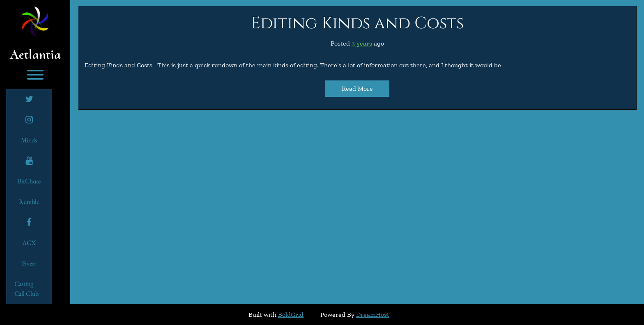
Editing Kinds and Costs (357, 23)
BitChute (29, 181)
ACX (29, 243)
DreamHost (373, 315)
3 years (362, 43)
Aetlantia (35, 55)
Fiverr (29, 263)
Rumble (29, 202)
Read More (357, 88)
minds (29, 140)
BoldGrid (291, 315)
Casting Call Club (26, 289)
